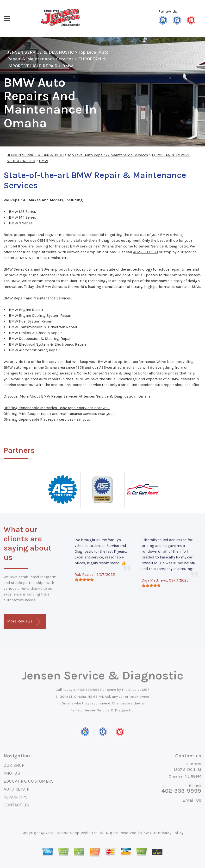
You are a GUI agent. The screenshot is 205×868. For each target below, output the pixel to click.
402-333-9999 (146, 252)
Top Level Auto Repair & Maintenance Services (108, 155)
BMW (68, 66)
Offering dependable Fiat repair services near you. (47, 419)
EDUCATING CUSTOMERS (29, 781)
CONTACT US (16, 805)
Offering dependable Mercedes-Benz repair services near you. (57, 408)
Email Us (192, 800)
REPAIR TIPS (16, 797)
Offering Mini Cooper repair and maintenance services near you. (59, 414)
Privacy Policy (171, 833)
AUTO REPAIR (17, 789)
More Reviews (24, 622)
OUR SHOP (14, 765)
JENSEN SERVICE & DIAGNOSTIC (40, 52)
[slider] (84, 580)
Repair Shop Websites (77, 833)
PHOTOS (12, 773)
